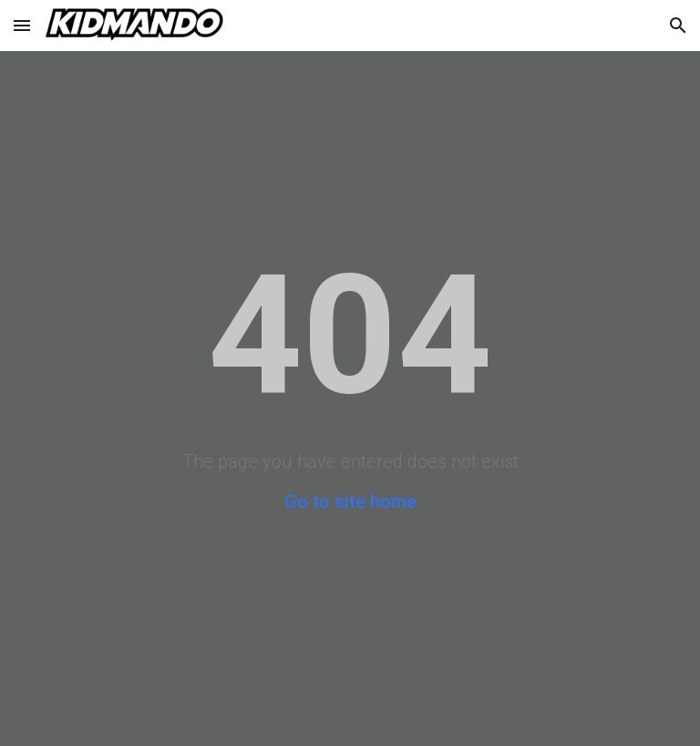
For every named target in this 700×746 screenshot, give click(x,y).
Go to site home (350, 502)
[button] (22, 25)
